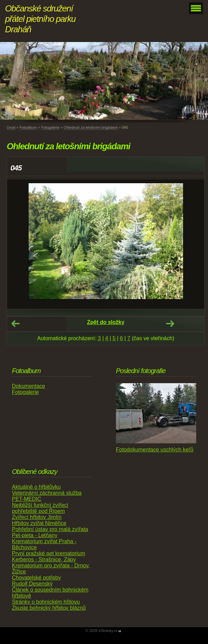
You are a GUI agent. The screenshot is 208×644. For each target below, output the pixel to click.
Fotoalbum (28, 127)
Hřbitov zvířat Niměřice (39, 523)
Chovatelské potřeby (36, 578)
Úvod (11, 127)
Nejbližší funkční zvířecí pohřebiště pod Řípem (40, 508)
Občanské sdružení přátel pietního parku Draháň (40, 19)
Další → (170, 324)
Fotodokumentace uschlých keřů (155, 450)
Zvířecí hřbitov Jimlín (37, 517)
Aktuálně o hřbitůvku (36, 487)
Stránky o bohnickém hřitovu (46, 602)
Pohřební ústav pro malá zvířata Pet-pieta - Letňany (50, 532)
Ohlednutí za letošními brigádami (91, 127)
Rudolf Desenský (32, 584)
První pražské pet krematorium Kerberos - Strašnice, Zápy (48, 556)
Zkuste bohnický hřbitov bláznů (49, 608)
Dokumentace (28, 386)
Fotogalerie (50, 127)
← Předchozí (15, 324)
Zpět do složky (106, 322)
